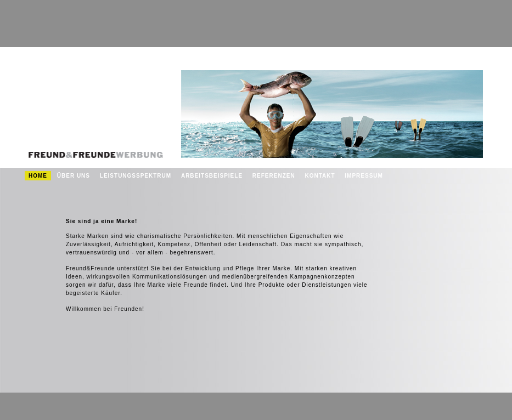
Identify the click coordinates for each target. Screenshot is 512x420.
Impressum (364, 176)
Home (38, 176)
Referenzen (274, 176)
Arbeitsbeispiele (212, 176)
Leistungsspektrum (136, 176)
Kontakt (320, 176)
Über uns (74, 176)
